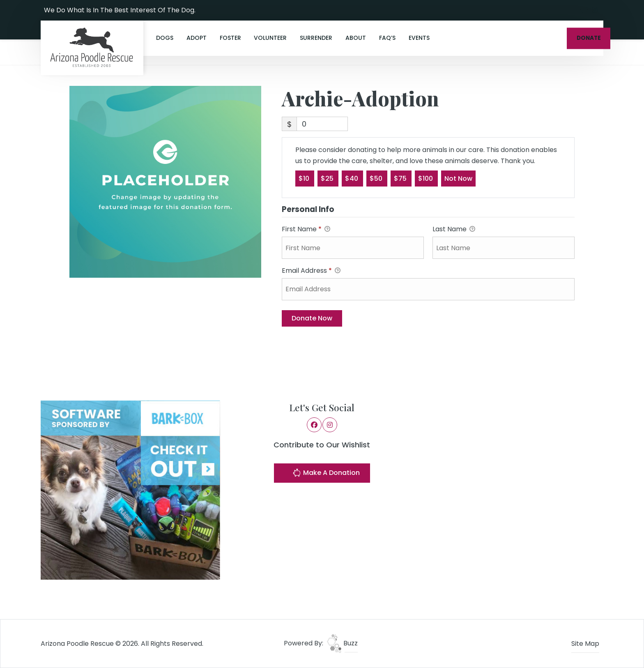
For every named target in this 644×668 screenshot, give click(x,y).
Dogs (165, 38)
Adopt (197, 38)
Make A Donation (326, 474)
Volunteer (270, 38)
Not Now (458, 178)
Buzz (342, 643)
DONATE (589, 38)
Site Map (585, 644)
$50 (377, 178)
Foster (230, 38)
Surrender (316, 38)
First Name (306, 229)
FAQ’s (387, 38)
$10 (305, 178)
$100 (426, 178)
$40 (352, 178)
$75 (401, 178)
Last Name (454, 229)
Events (419, 38)
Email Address (311, 271)
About (356, 38)
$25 (328, 178)
